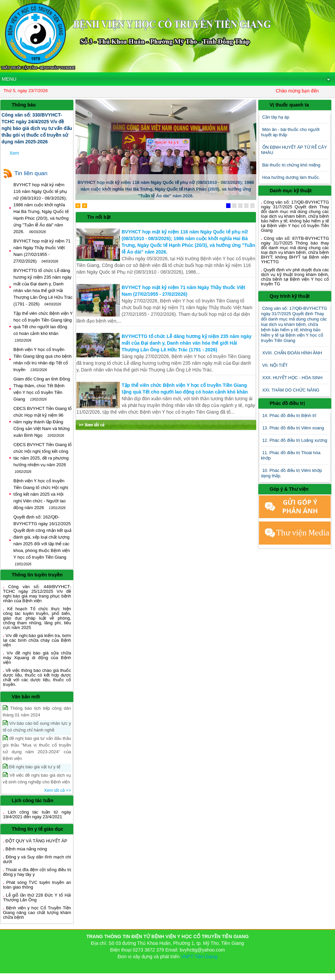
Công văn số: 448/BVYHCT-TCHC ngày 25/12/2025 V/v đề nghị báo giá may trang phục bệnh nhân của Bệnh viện (37, 594)
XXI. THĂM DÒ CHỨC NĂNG (291, 390)
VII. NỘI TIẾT (275, 365)
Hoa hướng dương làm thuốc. (291, 177)
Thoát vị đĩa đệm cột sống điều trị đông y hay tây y (37, 872)
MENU (166, 79)
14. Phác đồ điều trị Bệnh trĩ (289, 415)
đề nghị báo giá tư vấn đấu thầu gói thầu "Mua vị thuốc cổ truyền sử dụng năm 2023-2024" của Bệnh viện (37, 748)
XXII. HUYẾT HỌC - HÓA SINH (292, 378)
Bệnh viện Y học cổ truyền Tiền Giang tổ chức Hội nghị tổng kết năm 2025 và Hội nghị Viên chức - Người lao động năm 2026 (41, 494)
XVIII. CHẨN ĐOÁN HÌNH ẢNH (292, 353)
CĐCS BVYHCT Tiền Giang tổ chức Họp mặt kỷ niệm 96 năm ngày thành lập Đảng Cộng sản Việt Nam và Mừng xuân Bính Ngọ (43, 422)
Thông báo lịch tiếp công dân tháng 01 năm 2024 (37, 711)
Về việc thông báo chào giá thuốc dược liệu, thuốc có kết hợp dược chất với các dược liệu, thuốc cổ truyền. (37, 677)
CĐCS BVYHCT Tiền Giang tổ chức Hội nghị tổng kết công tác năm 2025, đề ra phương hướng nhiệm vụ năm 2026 (43, 458)
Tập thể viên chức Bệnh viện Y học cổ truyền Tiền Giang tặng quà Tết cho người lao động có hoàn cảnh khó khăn (43, 327)
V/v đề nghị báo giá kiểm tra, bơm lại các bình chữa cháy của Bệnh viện (37, 640)
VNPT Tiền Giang (199, 957)
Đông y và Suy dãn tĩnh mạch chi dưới (37, 859)
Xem (14, 153)
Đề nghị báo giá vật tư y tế (31, 766)
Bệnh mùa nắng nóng (26, 849)
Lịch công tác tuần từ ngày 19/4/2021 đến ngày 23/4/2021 (37, 814)
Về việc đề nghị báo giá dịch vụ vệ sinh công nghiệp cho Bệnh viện (37, 778)
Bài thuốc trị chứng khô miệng (291, 165)
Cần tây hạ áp (276, 117)
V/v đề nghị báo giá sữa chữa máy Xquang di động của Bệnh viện (37, 658)
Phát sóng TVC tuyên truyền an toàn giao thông (37, 885)
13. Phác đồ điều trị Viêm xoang (293, 428)
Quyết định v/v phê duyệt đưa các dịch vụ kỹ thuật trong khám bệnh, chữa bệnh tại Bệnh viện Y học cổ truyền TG (295, 277)
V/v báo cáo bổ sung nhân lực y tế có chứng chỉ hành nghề (37, 726)
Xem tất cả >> (58, 790)
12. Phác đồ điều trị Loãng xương (295, 440)
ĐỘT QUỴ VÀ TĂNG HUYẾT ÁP (36, 841)
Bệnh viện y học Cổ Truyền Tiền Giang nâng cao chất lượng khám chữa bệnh (37, 913)
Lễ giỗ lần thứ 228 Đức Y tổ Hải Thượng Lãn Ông (37, 897)
